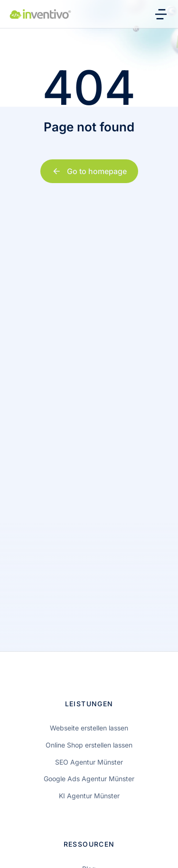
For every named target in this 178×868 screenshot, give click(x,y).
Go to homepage (89, 171)
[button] (17, 851)
